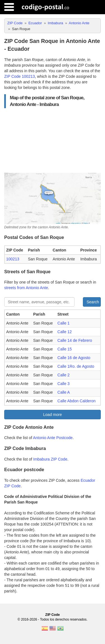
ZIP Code (53, 615)
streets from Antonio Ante (26, 288)
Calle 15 (65, 349)
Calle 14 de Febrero (75, 340)
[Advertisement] (53, 141)
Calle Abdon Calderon (76, 401)
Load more (53, 415)
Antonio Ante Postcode (53, 438)
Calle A (64, 392)
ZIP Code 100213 (20, 76)
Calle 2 (64, 375)
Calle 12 (65, 332)
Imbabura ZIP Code (50, 459)
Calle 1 (64, 323)
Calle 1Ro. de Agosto (76, 366)
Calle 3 (64, 384)
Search (93, 302)
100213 (13, 259)
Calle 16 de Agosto (74, 358)
